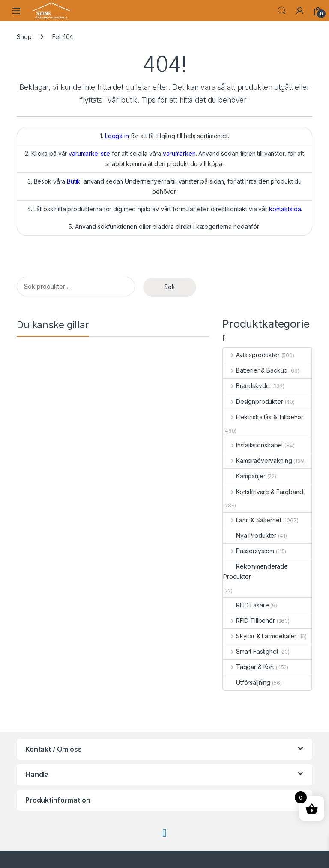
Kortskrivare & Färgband (263, 492)
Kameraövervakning (257, 461)
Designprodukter (253, 401)
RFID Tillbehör (249, 621)
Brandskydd (246, 386)
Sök (170, 287)
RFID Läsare (246, 605)
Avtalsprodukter (251, 355)
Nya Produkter (250, 535)
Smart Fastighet (251, 651)
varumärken (179, 153)
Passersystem (249, 551)
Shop (24, 37)
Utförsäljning (247, 683)
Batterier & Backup (255, 370)
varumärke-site (89, 153)
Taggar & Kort (249, 667)
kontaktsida (285, 209)
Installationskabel (253, 445)
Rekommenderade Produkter (256, 571)
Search (282, 11)
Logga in (117, 136)
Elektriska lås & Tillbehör (263, 417)
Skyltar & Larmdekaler (260, 636)
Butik (73, 181)
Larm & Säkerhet (252, 520)
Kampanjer (244, 476)
